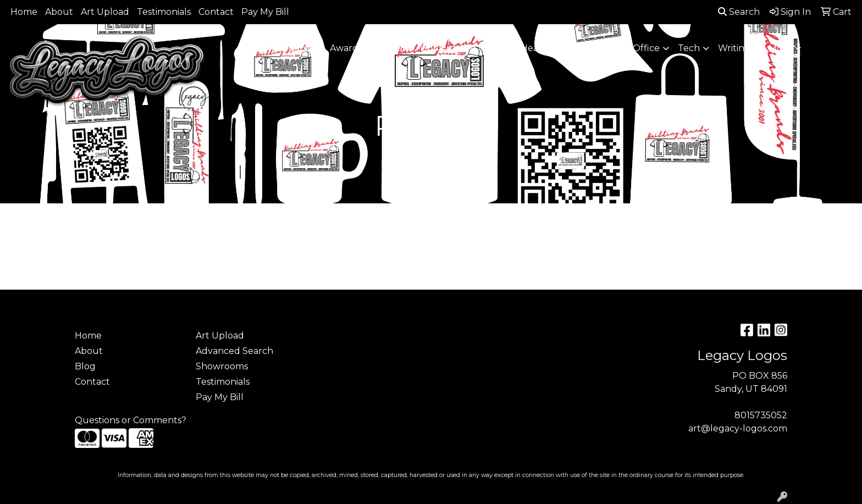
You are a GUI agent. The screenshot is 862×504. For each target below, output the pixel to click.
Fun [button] (493, 48)
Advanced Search (234, 351)
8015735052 (761, 415)
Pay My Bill (265, 12)
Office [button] (646, 48)
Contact (216, 12)
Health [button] (599, 48)
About (59, 12)
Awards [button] (346, 48)
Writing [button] (734, 48)
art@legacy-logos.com (738, 428)
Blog (85, 366)
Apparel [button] (294, 48)
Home (24, 12)
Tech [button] (689, 48)
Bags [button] (391, 48)
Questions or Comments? (131, 420)
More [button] (780, 48)
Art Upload (105, 12)
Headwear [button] (543, 48)
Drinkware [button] (443, 48)
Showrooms (222, 366)
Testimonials (164, 12)
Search (739, 12)
